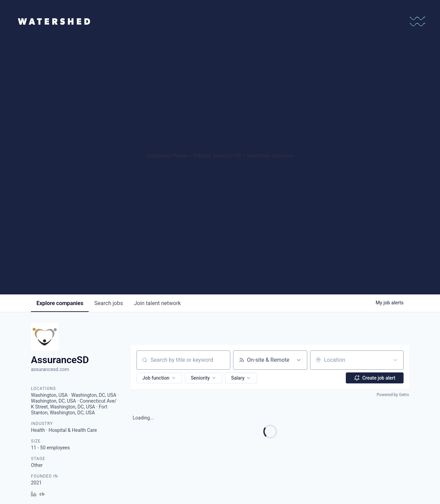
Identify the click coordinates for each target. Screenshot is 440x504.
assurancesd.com (50, 369)
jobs (108, 303)
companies (60, 303)
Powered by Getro (393, 395)
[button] (159, 378)
